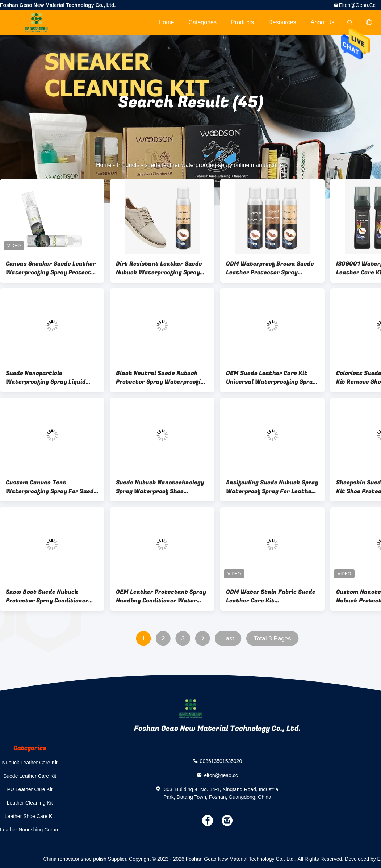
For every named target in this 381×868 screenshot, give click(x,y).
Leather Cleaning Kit (30, 803)
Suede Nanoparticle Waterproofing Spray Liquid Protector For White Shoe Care (51, 377)
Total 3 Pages (273, 639)
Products (242, 22)
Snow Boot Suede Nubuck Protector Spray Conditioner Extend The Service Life (47, 596)
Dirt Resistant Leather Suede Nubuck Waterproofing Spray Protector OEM (159, 268)
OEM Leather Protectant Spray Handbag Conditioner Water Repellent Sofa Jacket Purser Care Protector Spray (161, 596)
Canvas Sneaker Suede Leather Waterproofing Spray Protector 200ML (52, 268)
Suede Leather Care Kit (30, 776)
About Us (323, 22)
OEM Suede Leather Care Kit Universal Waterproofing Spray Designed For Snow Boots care (271, 377)
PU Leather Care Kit (30, 789)
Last (228, 639)
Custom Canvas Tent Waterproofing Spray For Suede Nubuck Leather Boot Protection (51, 487)
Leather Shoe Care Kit (30, 816)
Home (166, 22)
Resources (282, 22)
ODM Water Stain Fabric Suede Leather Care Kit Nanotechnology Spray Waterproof (271, 596)
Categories (203, 22)
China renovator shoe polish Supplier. (86, 859)
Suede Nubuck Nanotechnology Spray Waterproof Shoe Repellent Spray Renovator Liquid (160, 487)
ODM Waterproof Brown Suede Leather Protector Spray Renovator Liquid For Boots (270, 268)
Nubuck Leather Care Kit (30, 763)
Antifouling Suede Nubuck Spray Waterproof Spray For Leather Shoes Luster (272, 487)
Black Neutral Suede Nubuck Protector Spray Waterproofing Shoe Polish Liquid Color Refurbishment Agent (162, 377)
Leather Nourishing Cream (30, 830)
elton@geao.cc (357, 5)
